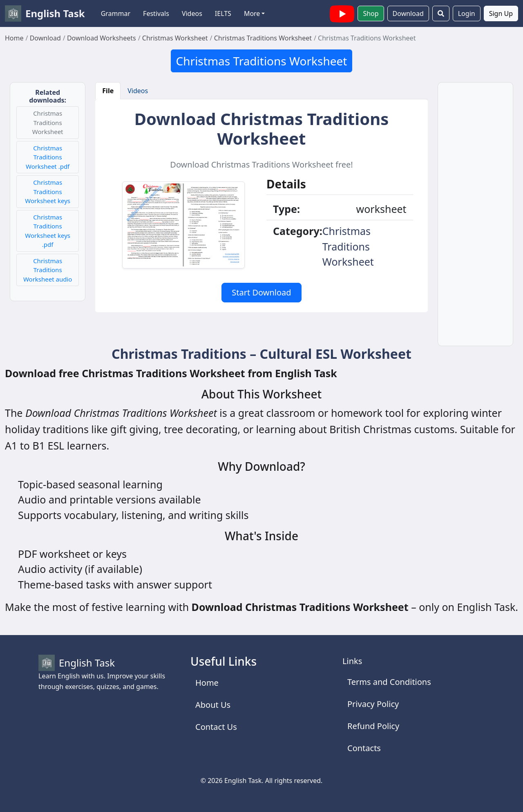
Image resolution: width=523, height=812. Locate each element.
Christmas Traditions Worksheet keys (48, 191)
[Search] (441, 13)
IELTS (223, 13)
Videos (192, 13)
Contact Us (216, 727)
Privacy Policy (373, 704)
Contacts (364, 748)
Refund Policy (373, 726)
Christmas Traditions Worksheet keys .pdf (48, 231)
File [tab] (108, 91)
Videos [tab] (138, 91)
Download (408, 13)
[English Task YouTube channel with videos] (342, 13)
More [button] (252, 13)
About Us (213, 705)
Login (467, 13)
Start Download (261, 292)
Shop (371, 13)
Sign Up (501, 13)
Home (207, 683)
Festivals (156, 13)
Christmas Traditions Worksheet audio (48, 270)
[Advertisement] (475, 219)
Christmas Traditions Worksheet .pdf (48, 157)
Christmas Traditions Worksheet (262, 61)
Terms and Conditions (389, 682)
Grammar (116, 13)
